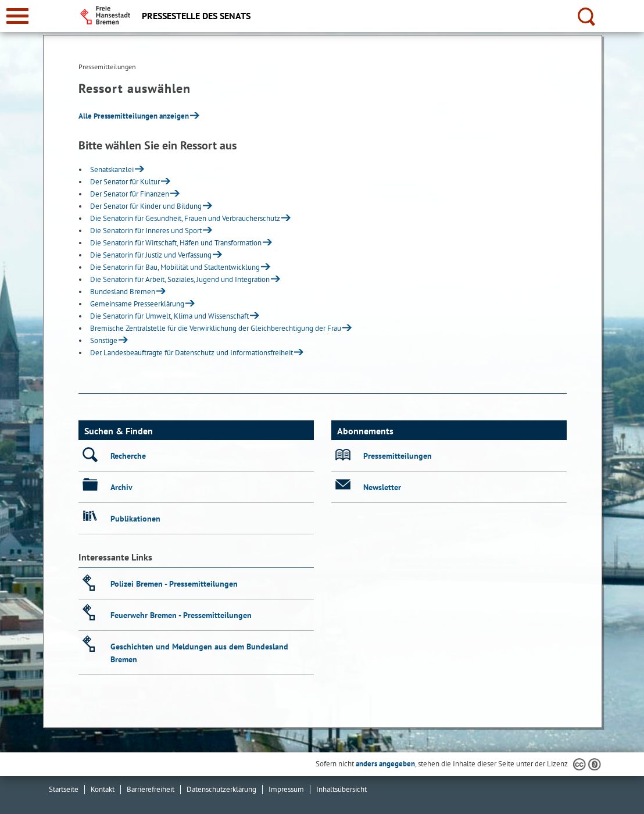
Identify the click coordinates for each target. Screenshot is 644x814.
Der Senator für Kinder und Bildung (146, 206)
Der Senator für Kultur (125, 182)
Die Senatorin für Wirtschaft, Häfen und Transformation (176, 243)
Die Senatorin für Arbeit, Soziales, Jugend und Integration (180, 279)
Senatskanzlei (112, 169)
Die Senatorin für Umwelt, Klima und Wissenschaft (169, 316)
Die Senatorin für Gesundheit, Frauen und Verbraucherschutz (185, 218)
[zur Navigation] (17, 16)
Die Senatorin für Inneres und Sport (146, 231)
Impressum (286, 789)
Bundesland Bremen (123, 292)
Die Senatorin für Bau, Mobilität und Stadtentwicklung (175, 267)
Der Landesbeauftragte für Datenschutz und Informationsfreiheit (192, 353)
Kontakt (103, 789)
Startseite (64, 789)
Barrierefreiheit (151, 789)
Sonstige (104, 340)
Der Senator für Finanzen (130, 194)
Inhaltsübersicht (341, 789)
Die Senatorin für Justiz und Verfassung (151, 255)
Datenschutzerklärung (221, 789)
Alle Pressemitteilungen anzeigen (134, 116)
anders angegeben (385, 764)
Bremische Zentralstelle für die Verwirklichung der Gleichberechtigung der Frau (216, 328)
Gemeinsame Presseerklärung (137, 304)
